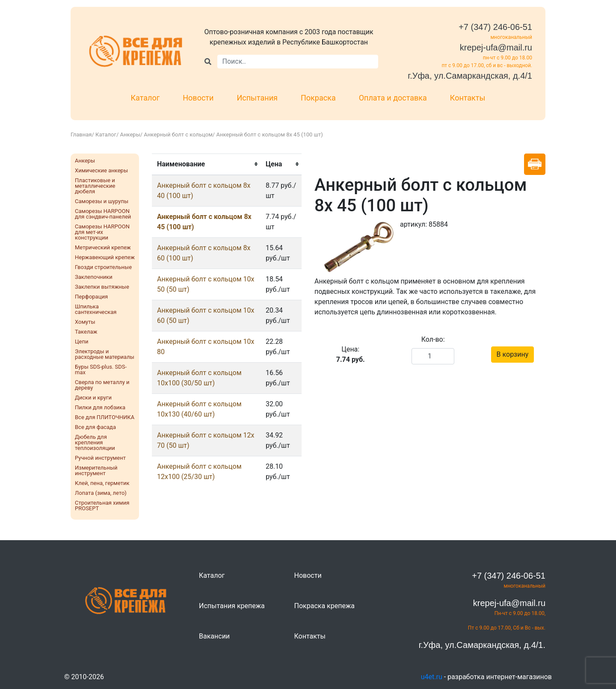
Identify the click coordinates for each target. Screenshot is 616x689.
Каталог (145, 98)
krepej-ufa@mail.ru (496, 47)
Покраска (318, 98)
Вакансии (214, 636)
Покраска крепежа (324, 606)
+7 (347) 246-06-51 (495, 27)
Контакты (468, 98)
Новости (198, 98)
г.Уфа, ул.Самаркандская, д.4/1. (482, 645)
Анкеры (130, 135)
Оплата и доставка (393, 98)
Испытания (257, 98)
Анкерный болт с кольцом (178, 135)
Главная (81, 135)
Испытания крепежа (232, 606)
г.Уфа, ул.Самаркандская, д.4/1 (470, 76)
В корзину (513, 354)
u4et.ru (432, 677)
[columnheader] (206, 164)
